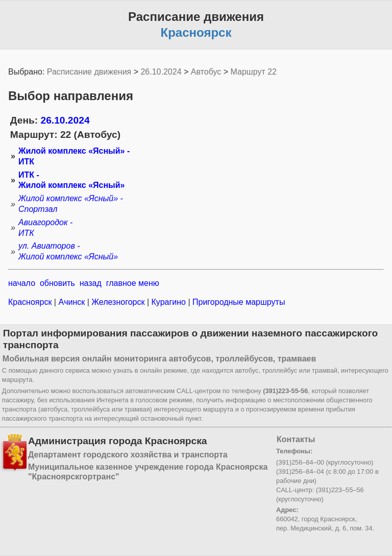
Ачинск (72, 302)
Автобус (206, 72)
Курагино (168, 302)
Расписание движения (89, 72)
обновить (57, 283)
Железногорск (118, 302)
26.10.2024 (161, 72)
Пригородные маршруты (238, 302)
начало (22, 283)
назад (91, 283)
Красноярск (31, 302)
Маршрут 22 (254, 72)
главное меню (133, 283)
